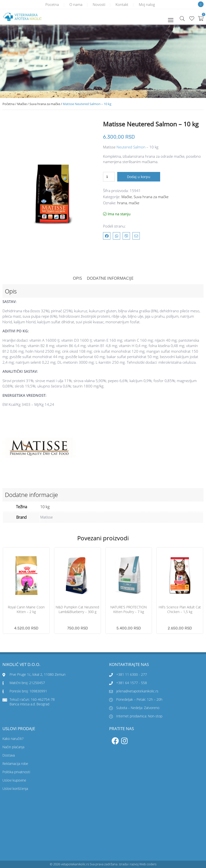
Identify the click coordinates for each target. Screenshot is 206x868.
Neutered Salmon (131, 147)
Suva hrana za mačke (45, 104)
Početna (8, 104)
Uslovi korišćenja (15, 789)
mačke (134, 203)
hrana (122, 203)
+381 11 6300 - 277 (132, 674)
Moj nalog (148, 4)
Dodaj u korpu (139, 177)
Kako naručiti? (13, 739)
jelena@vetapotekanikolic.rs (134, 691)
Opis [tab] (77, 278)
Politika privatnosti (16, 772)
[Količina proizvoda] (109, 177)
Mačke (22, 104)
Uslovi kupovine (14, 780)
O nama (75, 4)
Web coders (148, 864)
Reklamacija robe (15, 764)
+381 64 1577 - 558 (132, 683)
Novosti (99, 4)
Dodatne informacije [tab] (110, 278)
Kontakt (122, 4)
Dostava (9, 755)
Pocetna (51, 4)
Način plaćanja (13, 747)
